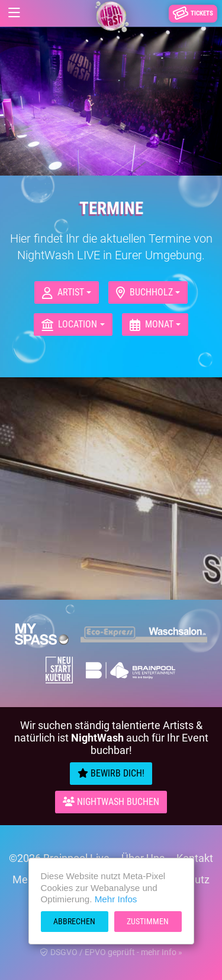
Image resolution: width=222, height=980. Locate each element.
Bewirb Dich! (111, 773)
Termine (111, 208)
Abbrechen (74, 921)
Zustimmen (148, 921)
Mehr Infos (116, 899)
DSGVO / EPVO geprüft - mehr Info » (111, 952)
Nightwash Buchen (111, 802)
